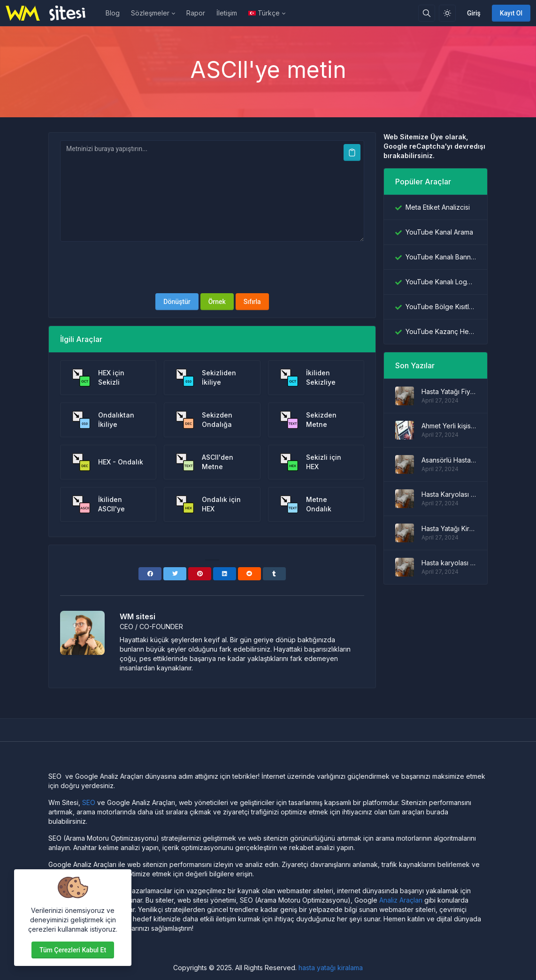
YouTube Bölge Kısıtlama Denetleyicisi (441, 307)
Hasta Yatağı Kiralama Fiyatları (449, 528)
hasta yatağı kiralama (331, 968)
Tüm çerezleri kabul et (73, 950)
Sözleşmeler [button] (150, 13)
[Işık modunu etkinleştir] (447, 13)
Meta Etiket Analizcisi (438, 207)
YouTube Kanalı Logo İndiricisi (441, 282)
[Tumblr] (274, 574)
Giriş (474, 13)
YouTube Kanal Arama (439, 232)
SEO (89, 802)
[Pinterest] (200, 574)
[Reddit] (249, 574)
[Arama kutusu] (427, 13)
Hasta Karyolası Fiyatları (449, 494)
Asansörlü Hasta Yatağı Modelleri (449, 460)
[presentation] (212, 267)
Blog (113, 13)
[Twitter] (175, 574)
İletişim (227, 13)
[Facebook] (150, 574)
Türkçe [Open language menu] (264, 13)
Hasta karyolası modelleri (449, 563)
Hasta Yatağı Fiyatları (449, 391)
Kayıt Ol (511, 13)
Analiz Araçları (401, 900)
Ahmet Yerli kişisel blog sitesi (449, 426)
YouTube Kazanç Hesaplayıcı (441, 331)
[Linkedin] (225, 574)
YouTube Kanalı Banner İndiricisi (441, 257)
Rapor (196, 13)
